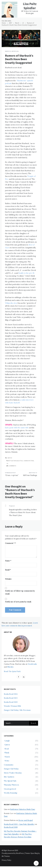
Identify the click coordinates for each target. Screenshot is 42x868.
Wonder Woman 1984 (12, 706)
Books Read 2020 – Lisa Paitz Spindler (19, 824)
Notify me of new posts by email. (18, 602)
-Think (7, 753)
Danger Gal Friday (11, 769)
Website (8, 579)
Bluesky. (11, 667)
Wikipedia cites (11, 303)
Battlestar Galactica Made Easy (23, 809)
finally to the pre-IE (26, 273)
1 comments (12, 466)
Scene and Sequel (26, 820)
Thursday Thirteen (11, 785)
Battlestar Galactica (15, 461)
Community (9, 765)
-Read (6, 749)
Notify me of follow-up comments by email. (20, 592)
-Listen (7, 745)
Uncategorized (10, 789)
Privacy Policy (6, 860)
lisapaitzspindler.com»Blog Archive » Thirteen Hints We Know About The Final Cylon (23, 512)
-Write (7, 761)
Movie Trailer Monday (13, 773)
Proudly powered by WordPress (13, 853)
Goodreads (32, 664)
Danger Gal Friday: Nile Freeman (17, 710)
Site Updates (9, 777)
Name (8, 561)
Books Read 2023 (11, 698)
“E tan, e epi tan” (12, 475)
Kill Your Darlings (30, 475)
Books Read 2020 (11, 702)
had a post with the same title (17, 428)
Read (12, 671)
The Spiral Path (10, 781)
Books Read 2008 (11, 827)
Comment (10, 543)
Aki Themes (6, 856)
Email (8, 570)
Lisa (17, 51)
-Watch (10, 458)
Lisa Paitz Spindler (30, 6)
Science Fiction (29, 461)
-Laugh (7, 741)
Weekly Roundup (11, 793)
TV (7, 463)
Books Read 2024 (11, 694)
